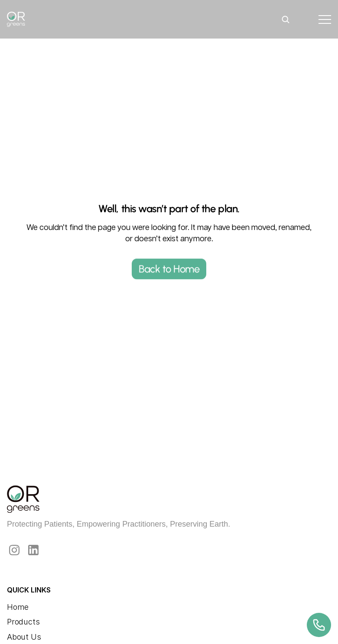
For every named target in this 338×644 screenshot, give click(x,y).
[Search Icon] (286, 19)
